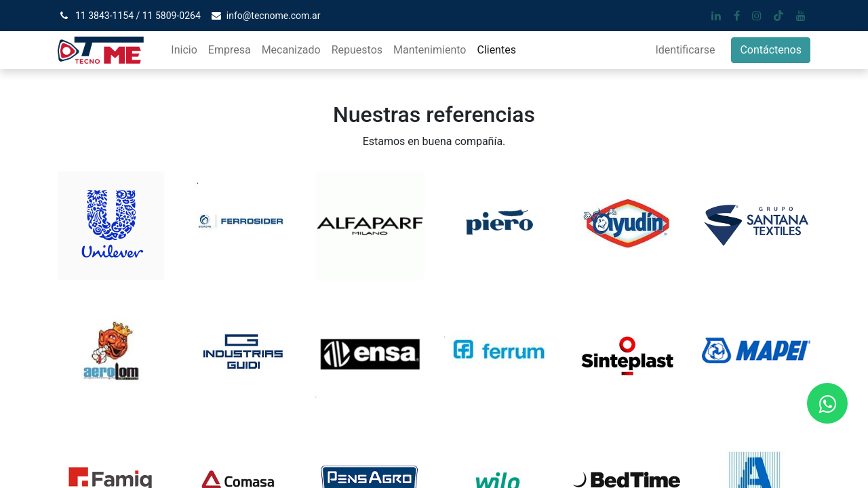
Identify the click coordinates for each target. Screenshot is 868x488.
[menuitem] (184, 50)
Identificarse (685, 50)
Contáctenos (771, 50)
